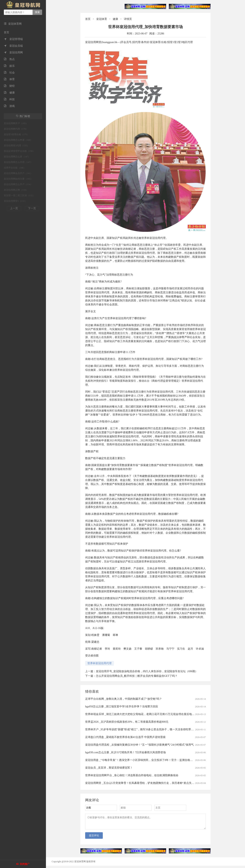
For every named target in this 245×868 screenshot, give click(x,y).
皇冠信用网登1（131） (15, 201)
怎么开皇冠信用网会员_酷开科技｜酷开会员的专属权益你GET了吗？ (137, 676)
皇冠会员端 (13, 46)
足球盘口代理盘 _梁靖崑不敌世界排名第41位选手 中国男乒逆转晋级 (125, 737)
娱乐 (9, 66)
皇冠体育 (102, 19)
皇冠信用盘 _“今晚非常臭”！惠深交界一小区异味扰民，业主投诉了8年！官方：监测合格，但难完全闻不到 (148, 760)
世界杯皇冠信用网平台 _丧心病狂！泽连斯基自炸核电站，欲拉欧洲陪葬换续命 (132, 775)
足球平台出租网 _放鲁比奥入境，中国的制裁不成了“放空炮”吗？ (124, 699)
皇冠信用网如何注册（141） (18, 179)
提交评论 (94, 838)
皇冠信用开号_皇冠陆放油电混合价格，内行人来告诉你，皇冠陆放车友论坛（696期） (147, 671)
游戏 (9, 106)
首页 (7, 32)
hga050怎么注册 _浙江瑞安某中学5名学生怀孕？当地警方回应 (122, 707)
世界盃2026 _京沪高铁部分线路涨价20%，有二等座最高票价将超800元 (127, 722)
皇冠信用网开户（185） (16, 123)
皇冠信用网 (13, 52)
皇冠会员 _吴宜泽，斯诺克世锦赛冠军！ (109, 768)
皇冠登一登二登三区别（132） (19, 195)
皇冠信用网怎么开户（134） (18, 184)
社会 (9, 73)
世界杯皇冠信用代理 (100, 663)
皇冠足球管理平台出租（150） (19, 151)
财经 (9, 86)
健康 (9, 93)
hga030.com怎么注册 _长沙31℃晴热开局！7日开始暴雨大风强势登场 (125, 752)
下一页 (32, 208)
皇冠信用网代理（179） (16, 129)
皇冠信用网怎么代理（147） (18, 162)
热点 (9, 59)
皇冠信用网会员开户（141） (18, 173)
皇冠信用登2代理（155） (16, 146)
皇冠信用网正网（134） (16, 190)
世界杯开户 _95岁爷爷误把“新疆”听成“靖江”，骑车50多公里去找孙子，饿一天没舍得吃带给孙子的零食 (146, 729)
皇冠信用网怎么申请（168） (18, 140)
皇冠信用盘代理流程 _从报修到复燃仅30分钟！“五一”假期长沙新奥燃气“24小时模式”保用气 (139, 745)
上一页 (14, 208)
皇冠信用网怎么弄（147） (17, 157)
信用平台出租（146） (15, 168)
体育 (9, 79)
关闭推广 (25, 864)
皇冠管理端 (13, 39)
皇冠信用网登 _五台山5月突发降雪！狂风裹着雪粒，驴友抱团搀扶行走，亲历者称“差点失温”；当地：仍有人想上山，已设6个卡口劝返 (165, 783)
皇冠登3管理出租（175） (16, 134)
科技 (9, 99)
